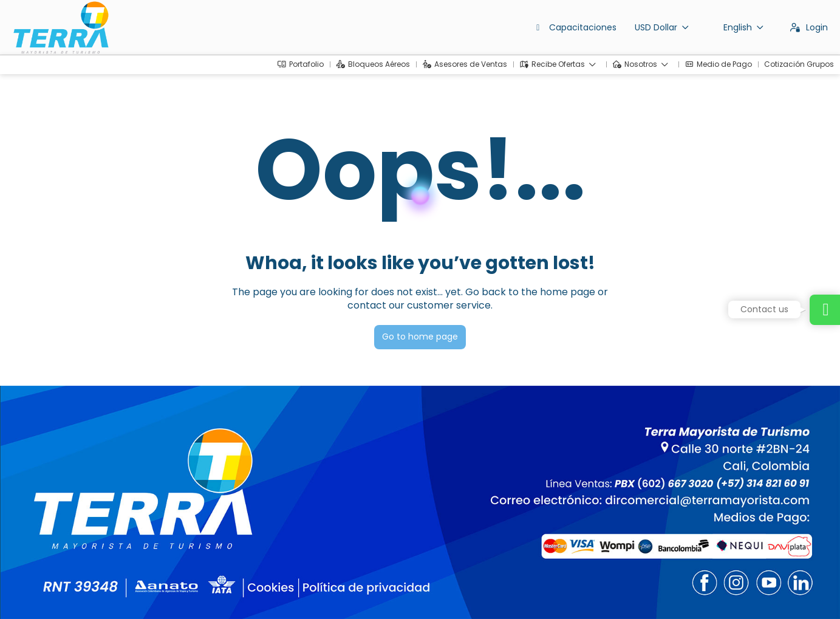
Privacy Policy (254, 592)
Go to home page (420, 337)
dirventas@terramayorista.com (77, 514)
